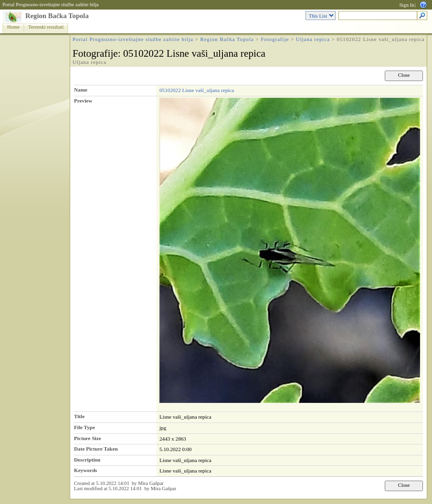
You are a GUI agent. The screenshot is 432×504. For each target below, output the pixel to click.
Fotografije (275, 39)
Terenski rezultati (46, 27)
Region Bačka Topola (57, 16)
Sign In (406, 5)
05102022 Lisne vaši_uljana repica (197, 90)
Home (13, 27)
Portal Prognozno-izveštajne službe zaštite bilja (51, 5)
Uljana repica (313, 39)
